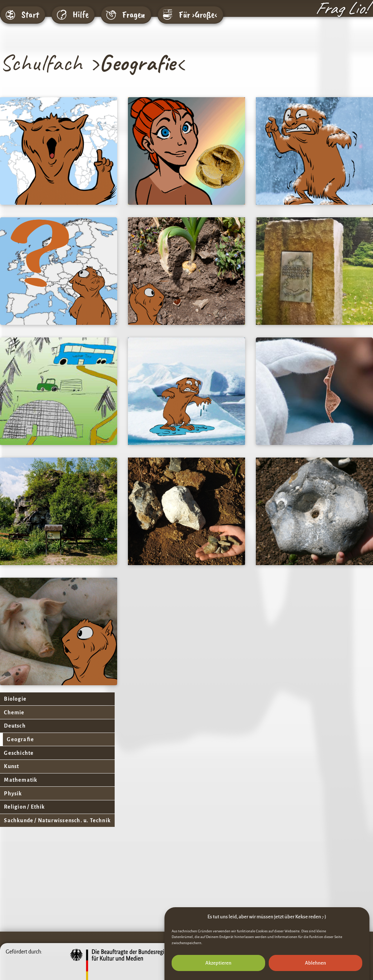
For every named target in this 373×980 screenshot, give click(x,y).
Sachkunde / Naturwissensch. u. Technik (57, 825)
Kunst (11, 769)
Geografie (20, 741)
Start (30, 15)
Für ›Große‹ (198, 15)
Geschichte (19, 755)
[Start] (10, 15)
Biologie (15, 699)
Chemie (14, 713)
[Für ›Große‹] (168, 15)
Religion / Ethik (24, 811)
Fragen (134, 15)
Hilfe (81, 15)
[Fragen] (111, 15)
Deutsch (15, 727)
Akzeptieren (218, 963)
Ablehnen (315, 963)
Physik (13, 797)
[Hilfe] (62, 15)
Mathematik (21, 783)
